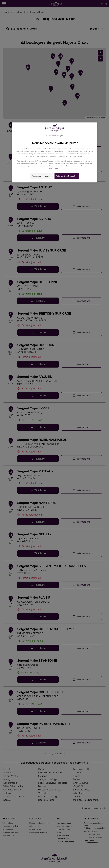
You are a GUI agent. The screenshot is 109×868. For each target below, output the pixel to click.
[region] (54, 153)
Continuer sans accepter (54, 136)
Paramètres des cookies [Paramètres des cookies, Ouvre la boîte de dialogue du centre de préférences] (42, 176)
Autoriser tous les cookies (67, 176)
